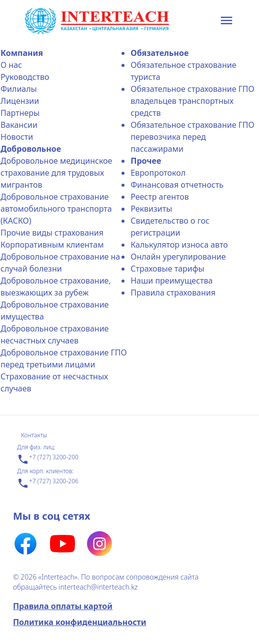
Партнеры (20, 113)
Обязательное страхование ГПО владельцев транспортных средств (192, 101)
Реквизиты (151, 209)
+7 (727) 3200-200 (48, 459)
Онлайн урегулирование (178, 257)
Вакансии (19, 125)
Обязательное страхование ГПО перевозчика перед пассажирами (192, 137)
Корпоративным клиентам (52, 245)
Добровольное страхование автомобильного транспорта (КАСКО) (56, 209)
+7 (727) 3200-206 (48, 483)
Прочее (146, 161)
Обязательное (159, 53)
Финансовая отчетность (177, 185)
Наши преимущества (171, 281)
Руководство (25, 77)
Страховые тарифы (167, 269)
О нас (11, 65)
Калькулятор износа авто (179, 245)
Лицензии (20, 101)
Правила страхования (173, 293)
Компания (22, 53)
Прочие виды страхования (52, 233)
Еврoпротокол (158, 173)
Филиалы (19, 89)
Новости (17, 137)
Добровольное (31, 149)
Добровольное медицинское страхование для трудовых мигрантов (56, 173)
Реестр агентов (160, 197)
